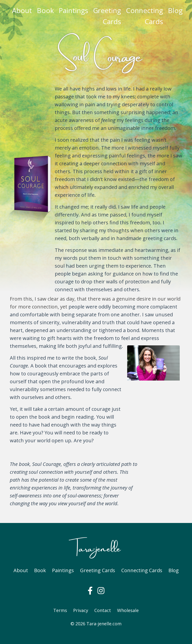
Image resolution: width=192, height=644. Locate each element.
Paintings (73, 10)
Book (45, 10)
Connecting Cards (144, 16)
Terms (60, 610)
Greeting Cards (107, 16)
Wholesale (128, 610)
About (22, 10)
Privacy (81, 610)
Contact (103, 610)
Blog (175, 10)
